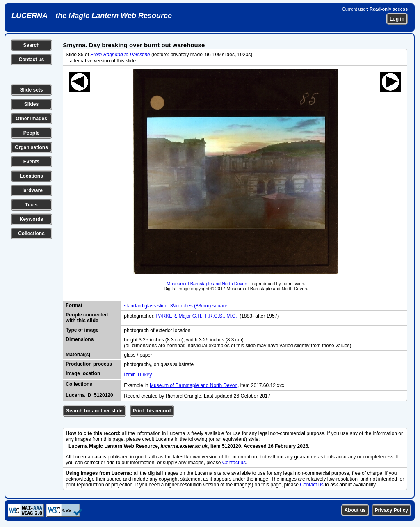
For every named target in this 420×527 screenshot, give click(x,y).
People (31, 133)
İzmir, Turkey (138, 375)
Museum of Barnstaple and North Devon (207, 284)
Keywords (31, 219)
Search (31, 45)
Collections (31, 234)
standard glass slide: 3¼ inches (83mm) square (176, 306)
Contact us (31, 60)
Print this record (152, 411)
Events (31, 162)
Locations (31, 176)
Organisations (31, 147)
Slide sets (31, 90)
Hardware (31, 190)
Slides (31, 104)
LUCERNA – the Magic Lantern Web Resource (92, 16)
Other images (31, 119)
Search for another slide (94, 411)
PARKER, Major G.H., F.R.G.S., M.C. (196, 316)
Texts (31, 205)
